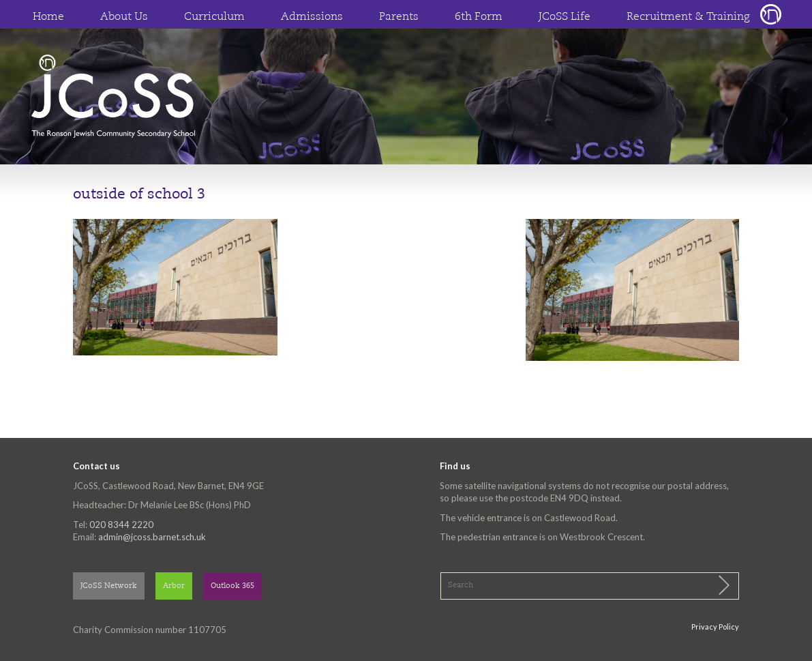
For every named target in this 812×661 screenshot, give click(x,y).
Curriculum (214, 17)
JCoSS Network (109, 586)
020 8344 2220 (121, 525)
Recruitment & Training (688, 17)
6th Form (479, 17)
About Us (124, 17)
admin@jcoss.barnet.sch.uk (152, 537)
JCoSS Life (565, 17)
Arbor (174, 586)
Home (48, 17)
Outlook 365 (232, 586)
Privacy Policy (715, 627)
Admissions (312, 17)
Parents (399, 17)
